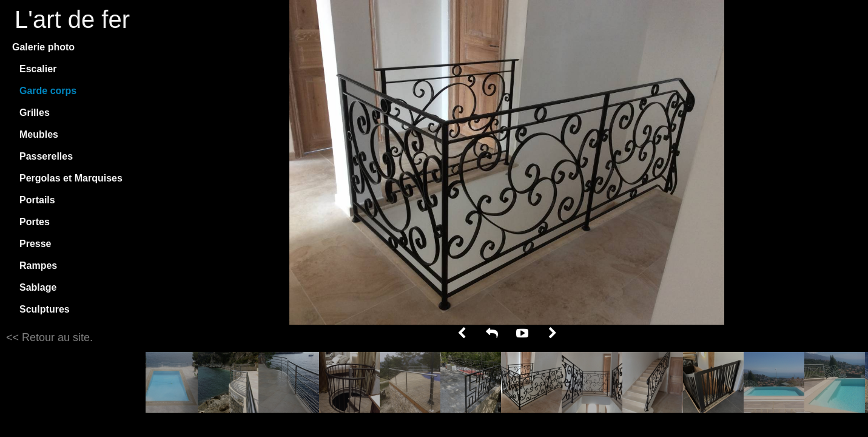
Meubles (39, 134)
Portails (37, 200)
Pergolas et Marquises (71, 178)
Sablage (38, 287)
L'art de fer (72, 19)
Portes (35, 222)
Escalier (38, 69)
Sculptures (45, 309)
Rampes (38, 266)
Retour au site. (56, 337)
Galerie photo (43, 47)
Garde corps (48, 91)
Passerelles (46, 156)
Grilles (35, 113)
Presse (35, 244)
